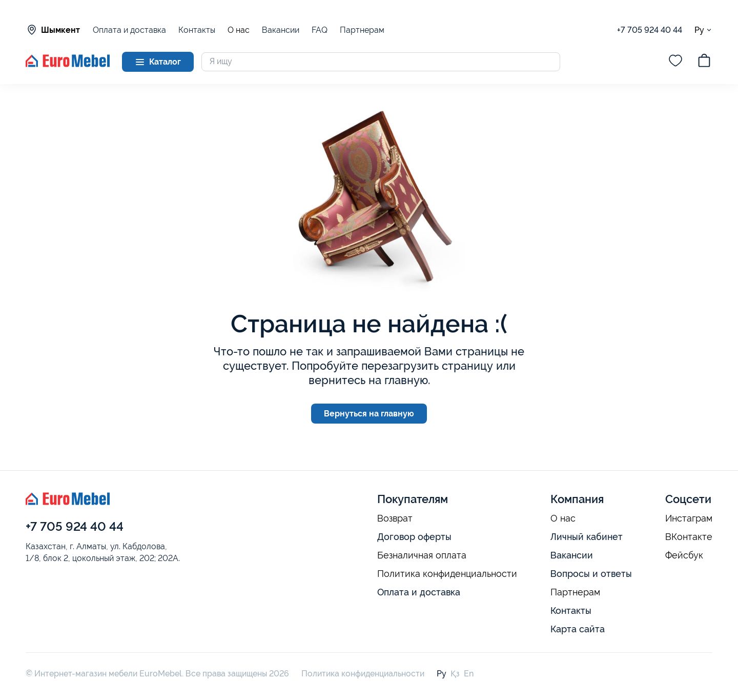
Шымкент (53, 30)
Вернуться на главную (369, 414)
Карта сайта (578, 629)
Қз (455, 674)
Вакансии (281, 30)
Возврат (395, 518)
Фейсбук (684, 555)
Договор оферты (414, 537)
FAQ (320, 30)
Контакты (197, 30)
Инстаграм (689, 518)
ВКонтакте (689, 537)
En (469, 674)
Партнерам (362, 30)
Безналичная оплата (422, 555)
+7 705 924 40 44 (650, 30)
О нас (239, 30)
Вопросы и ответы (591, 574)
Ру (703, 30)
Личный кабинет (587, 537)
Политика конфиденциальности (447, 574)
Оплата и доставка (129, 30)
